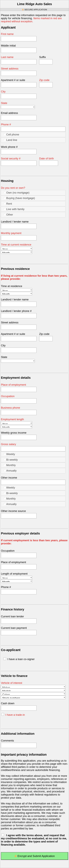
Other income (9, 478)
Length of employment (14, 574)
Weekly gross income (14, 433)
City (3, 92)
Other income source (13, 511)
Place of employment (13, 385)
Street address (10, 69)
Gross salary (8, 444)
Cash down (8, 703)
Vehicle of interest (11, 683)
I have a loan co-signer (19, 659)
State (4, 103)
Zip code (44, 80)
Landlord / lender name (15, 222)
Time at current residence (16, 245)
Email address (9, 113)
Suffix (43, 57)
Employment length (12, 419)
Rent (8, 204)
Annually (10, 471)
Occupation (8, 396)
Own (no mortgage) (17, 193)
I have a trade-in (13, 715)
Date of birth (47, 158)
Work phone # (9, 147)
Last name (7, 57)
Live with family (14, 209)
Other (8, 215)
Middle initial (8, 46)
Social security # (11, 158)
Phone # (6, 124)
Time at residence (12, 286)
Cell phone (11, 134)
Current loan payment (14, 628)
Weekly (9, 454)
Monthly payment (11, 233)
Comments (7, 741)
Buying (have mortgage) (19, 198)
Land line (10, 140)
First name (7, 34)
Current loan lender (12, 616)
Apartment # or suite (13, 80)
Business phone (10, 408)
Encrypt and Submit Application (35, 857)
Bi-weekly (11, 460)
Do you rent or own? (13, 188)
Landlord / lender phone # (16, 311)
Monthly (10, 465)
